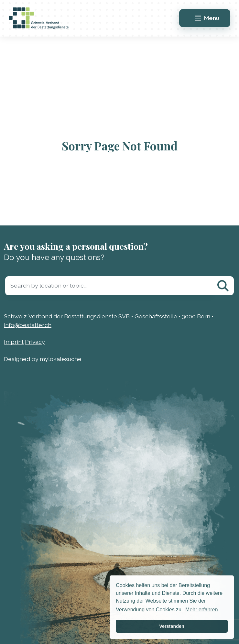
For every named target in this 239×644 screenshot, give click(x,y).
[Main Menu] (205, 18)
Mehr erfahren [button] (202, 610)
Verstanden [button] (172, 626)
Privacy (35, 342)
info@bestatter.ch (28, 325)
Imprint (14, 342)
